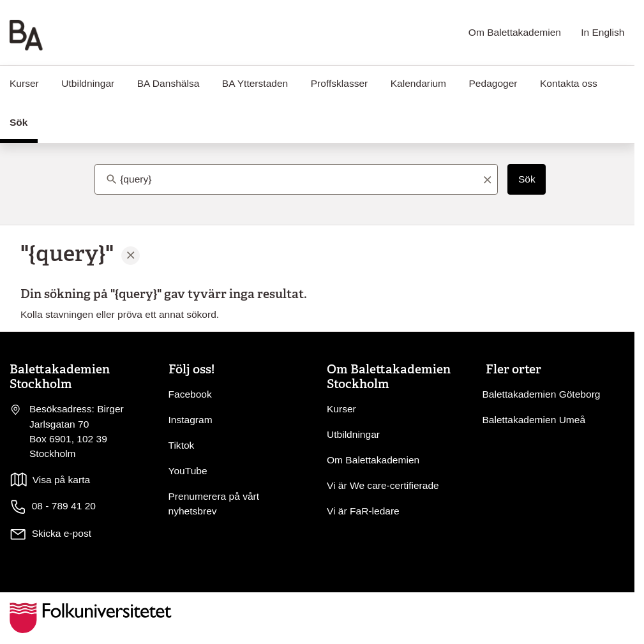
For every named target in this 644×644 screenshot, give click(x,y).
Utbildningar (88, 83)
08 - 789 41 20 (53, 507)
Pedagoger (493, 83)
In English (603, 32)
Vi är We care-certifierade (383, 485)
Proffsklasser (340, 83)
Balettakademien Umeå (534, 420)
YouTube (188, 471)
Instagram (191, 420)
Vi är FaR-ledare (363, 511)
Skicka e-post (62, 533)
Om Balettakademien (515, 32)
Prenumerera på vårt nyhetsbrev (214, 504)
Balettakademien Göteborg (542, 394)
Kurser (341, 409)
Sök (527, 179)
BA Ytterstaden (255, 83)
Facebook (190, 394)
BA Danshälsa (168, 83)
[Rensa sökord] (487, 180)
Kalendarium (418, 83)
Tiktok (182, 445)
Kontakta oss (569, 83)
